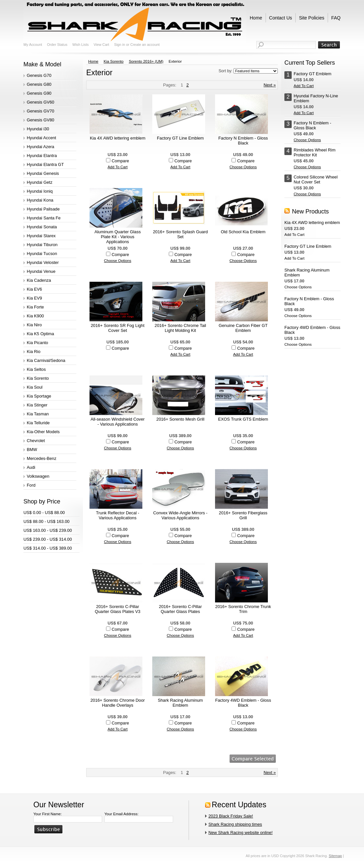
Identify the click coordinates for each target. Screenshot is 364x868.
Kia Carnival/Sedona (46, 360)
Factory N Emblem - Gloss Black (243, 141)
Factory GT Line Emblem (180, 138)
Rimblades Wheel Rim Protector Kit (315, 152)
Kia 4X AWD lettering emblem (118, 138)
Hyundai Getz (40, 182)
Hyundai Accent (41, 138)
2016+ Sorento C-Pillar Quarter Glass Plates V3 (118, 609)
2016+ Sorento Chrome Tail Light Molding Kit (180, 328)
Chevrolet (36, 441)
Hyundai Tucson (42, 254)
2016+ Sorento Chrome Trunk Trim (243, 609)
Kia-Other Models (43, 432)
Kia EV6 (34, 289)
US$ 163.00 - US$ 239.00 (48, 530)
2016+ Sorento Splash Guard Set (180, 234)
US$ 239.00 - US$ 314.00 (48, 539)
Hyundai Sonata (42, 227)
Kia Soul (35, 387)
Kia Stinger (37, 405)
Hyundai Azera (40, 147)
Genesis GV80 (40, 120)
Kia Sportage (39, 396)
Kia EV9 (34, 298)
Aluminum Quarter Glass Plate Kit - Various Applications (118, 237)
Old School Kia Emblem (243, 232)
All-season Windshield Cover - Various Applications (118, 422)
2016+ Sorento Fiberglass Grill (243, 515)
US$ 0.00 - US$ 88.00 (44, 513)
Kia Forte (35, 307)
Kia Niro (34, 325)
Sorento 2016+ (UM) (146, 61)
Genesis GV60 (40, 102)
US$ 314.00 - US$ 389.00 (48, 548)
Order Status (57, 45)
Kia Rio (34, 352)
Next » (270, 85)
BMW (32, 450)
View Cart (101, 45)
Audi (31, 467)
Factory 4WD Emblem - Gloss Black (243, 703)
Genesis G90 (39, 93)
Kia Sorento (38, 378)
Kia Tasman (38, 414)
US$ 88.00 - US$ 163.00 (46, 521)
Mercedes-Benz (42, 458)
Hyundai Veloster (43, 262)
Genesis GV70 (40, 111)
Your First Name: (48, 814)
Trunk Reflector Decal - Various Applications (117, 515)
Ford (31, 485)
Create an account (145, 45)
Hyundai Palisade (43, 209)
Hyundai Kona (40, 200)
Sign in (119, 45)
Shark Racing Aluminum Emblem (181, 703)
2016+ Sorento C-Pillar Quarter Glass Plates (180, 609)
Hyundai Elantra (42, 156)
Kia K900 (35, 316)
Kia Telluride (38, 423)
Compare (120, 161)
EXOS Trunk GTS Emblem (243, 419)
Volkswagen (38, 476)
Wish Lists (81, 45)
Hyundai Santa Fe (44, 218)
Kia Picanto (37, 343)
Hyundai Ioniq (40, 191)
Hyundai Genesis (43, 173)
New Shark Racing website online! (240, 833)
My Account (33, 45)
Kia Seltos (36, 369)
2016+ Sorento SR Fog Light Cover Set (118, 328)
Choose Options (243, 167)
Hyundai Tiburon (42, 245)
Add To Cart (118, 167)
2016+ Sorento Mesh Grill (180, 419)
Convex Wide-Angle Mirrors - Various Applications (180, 515)
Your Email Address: (121, 814)
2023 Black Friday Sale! (231, 816)
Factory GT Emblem (312, 74)
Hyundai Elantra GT (45, 164)
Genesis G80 (39, 84)
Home (93, 61)
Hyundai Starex (41, 236)
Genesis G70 (39, 75)
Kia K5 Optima (40, 334)
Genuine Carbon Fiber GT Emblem (243, 328)
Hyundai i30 (38, 129)
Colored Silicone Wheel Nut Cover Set (316, 179)
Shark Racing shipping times (235, 824)
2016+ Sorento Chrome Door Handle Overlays (118, 703)
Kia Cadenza (39, 280)
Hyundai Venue (41, 271)
